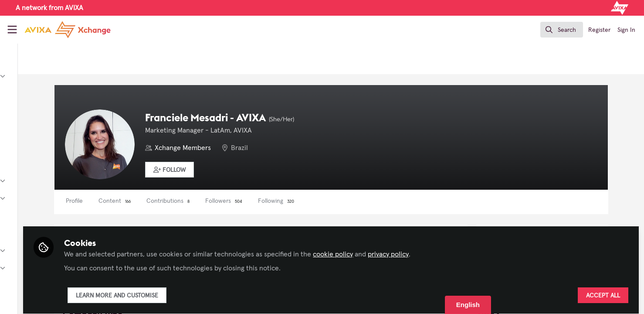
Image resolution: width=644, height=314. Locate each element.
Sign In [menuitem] (626, 30)
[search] (562, 30)
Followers (309, 201)
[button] (255, 170)
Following (361, 201)
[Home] (60, 30)
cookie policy (427, 249)
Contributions (253, 201)
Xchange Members (268, 148)
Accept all (603, 291)
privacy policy (482, 249)
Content (200, 201)
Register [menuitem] (599, 30)
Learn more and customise (211, 291)
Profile (160, 201)
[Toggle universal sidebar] (12, 30)
